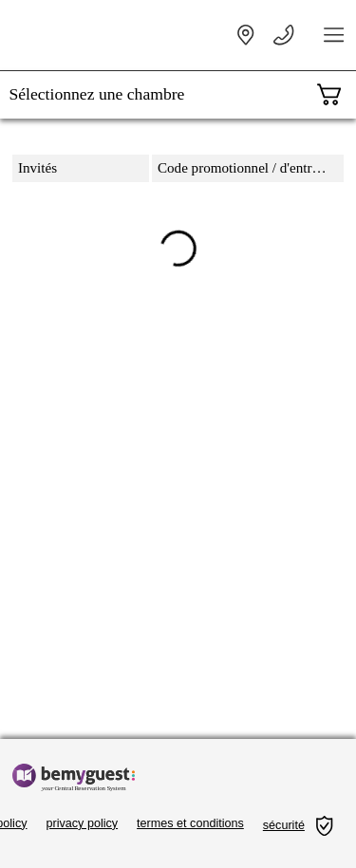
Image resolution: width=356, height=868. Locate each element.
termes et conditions (190, 823)
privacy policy (83, 823)
